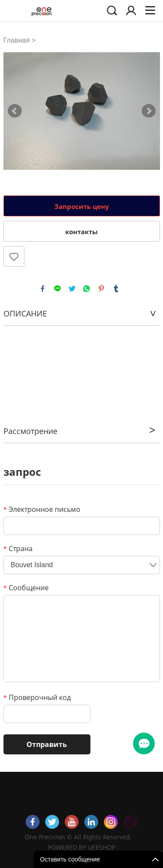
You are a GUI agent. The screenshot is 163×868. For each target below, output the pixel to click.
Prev (15, 111)
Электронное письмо (42, 509)
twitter (72, 289)
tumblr (116, 289)
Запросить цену (82, 206)
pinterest (101, 289)
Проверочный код (37, 697)
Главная (17, 40)
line (57, 289)
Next (149, 111)
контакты (81, 232)
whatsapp (86, 289)
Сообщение (26, 588)
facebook (43, 289)
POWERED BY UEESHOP (81, 847)
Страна (18, 548)
